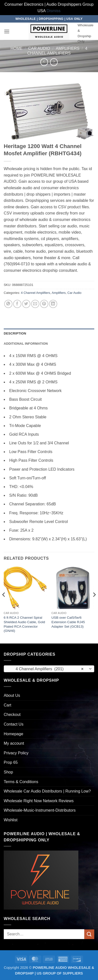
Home (17, 48)
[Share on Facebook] (17, 304)
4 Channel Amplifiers (35, 293)
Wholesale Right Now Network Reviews (39, 801)
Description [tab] (15, 333)
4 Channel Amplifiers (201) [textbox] (46, 669)
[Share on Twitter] (26, 304)
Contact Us (14, 724)
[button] (7, 31)
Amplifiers (68, 48)
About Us (12, 695)
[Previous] (4, 605)
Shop (8, 772)
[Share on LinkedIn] (53, 304)
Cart (7, 705)
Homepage (13, 734)
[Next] (94, 605)
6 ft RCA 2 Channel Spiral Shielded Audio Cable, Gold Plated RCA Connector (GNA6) (24, 624)
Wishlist (11, 820)
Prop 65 (11, 762)
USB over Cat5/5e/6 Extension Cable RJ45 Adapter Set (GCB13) (68, 622)
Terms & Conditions (21, 782)
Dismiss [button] (53, 11)
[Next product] (44, 62)
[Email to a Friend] (35, 304)
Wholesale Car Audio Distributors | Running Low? (47, 791)
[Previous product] (54, 62)
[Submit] (89, 934)
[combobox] (49, 669)
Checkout (12, 715)
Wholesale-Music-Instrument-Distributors (40, 810)
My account (14, 743)
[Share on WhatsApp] (8, 304)
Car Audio (39, 48)
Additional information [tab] (26, 344)
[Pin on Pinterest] (44, 304)
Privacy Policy (16, 753)
